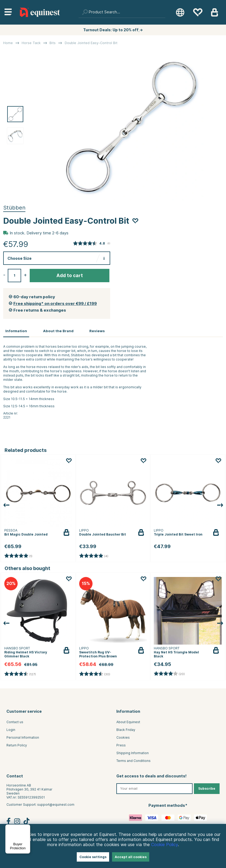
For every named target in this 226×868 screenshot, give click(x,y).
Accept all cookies (131, 857)
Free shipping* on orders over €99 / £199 (55, 304)
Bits (53, 43)
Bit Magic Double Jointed (26, 534)
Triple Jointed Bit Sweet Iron (178, 534)
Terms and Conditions (133, 760)
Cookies (123, 737)
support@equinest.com (56, 804)
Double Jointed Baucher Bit (103, 534)
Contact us (15, 722)
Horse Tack (31, 43)
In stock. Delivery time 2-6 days (39, 233)
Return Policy (17, 745)
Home (8, 43)
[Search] (122, 12)
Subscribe (207, 788)
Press (121, 745)
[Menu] (27, 828)
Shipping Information (133, 753)
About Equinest (128, 722)
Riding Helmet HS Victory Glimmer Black (26, 654)
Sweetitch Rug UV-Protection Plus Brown (98, 654)
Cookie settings (93, 857)
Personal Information (23, 737)
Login (11, 729)
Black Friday (126, 729)
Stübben (14, 208)
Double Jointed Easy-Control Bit (91, 43)
